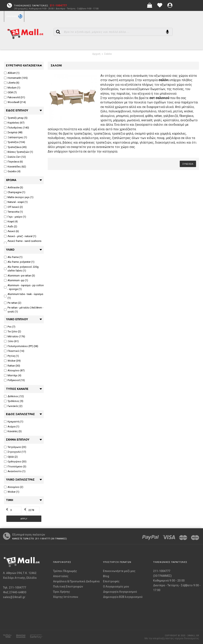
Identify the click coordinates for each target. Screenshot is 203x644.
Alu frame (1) (13, 257)
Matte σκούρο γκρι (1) (19, 197)
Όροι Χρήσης (62, 592)
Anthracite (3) (14, 187)
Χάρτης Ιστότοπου (66, 597)
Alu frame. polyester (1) (19, 262)
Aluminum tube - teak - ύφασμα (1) (24, 296)
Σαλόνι (108, 54)
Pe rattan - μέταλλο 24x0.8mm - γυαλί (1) (24, 310)
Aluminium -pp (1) (16, 280)
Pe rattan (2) (13, 303)
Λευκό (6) (11, 231)
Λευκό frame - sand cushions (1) (23, 243)
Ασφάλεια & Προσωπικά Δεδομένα (76, 581)
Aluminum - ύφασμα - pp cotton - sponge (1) (24, 287)
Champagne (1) (15, 192)
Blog (106, 576)
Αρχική (96, 54)
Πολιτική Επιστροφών (68, 587)
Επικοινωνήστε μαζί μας (119, 571)
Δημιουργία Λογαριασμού (120, 592)
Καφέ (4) (11, 221)
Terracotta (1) (13, 212)
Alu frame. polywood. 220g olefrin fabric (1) (21, 269)
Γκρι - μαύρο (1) (15, 217)
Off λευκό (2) (13, 207)
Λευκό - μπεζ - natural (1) (20, 236)
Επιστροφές (111, 581)
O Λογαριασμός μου (116, 587)
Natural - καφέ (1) (16, 202)
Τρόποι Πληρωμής (65, 571)
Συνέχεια (188, 164)
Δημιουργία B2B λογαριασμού (123, 597)
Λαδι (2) (11, 226)
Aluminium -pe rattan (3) (19, 276)
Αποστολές (61, 576)
